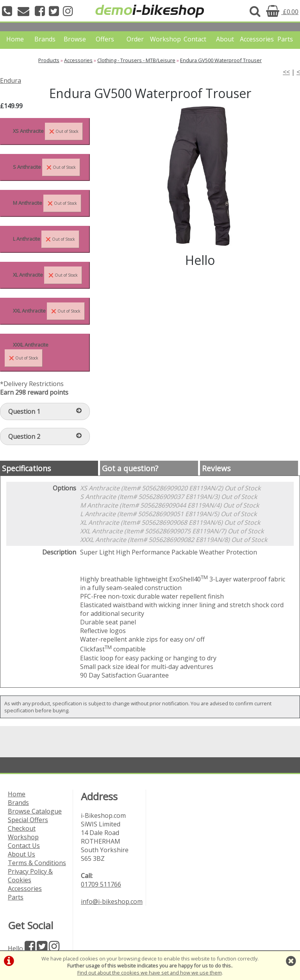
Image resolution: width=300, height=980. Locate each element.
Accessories (255, 39)
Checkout (22, 828)
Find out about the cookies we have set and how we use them (150, 973)
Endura (11, 80)
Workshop (165, 39)
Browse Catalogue (35, 811)
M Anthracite (47, 203)
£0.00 (282, 12)
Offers (105, 39)
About (225, 39)
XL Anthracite (47, 275)
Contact (195, 39)
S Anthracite (46, 167)
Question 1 (45, 411)
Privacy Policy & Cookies (30, 876)
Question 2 (45, 436)
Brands (45, 39)
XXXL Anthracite (27, 354)
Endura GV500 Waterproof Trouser (221, 60)
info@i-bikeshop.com (112, 901)
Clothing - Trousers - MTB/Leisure (136, 60)
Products (49, 60)
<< (286, 72)
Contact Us (24, 846)
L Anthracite (46, 239)
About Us (21, 854)
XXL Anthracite (49, 311)
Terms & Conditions (37, 863)
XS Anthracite (48, 131)
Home (15, 39)
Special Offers (28, 820)
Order (135, 39)
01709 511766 (101, 884)
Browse (75, 39)
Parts (285, 39)
